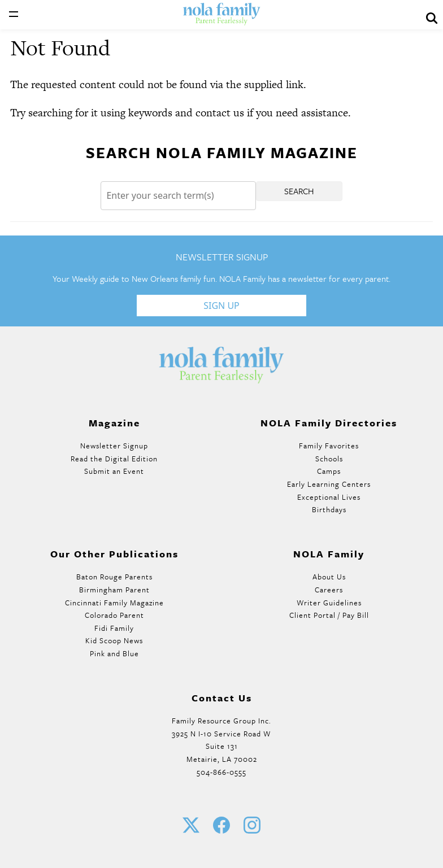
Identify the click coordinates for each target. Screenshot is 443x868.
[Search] (178, 196)
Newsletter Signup (114, 446)
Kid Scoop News (114, 640)
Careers (329, 590)
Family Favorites (329, 446)
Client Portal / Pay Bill (329, 615)
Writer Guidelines (329, 603)
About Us (329, 577)
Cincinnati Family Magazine (114, 603)
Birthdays (329, 509)
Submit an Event (114, 471)
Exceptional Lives (329, 497)
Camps (329, 471)
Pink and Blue (114, 653)
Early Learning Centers (329, 484)
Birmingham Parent (114, 590)
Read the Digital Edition (114, 459)
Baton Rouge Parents (114, 577)
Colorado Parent (114, 615)
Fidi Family (114, 628)
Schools (329, 459)
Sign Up (221, 306)
